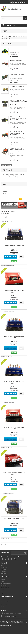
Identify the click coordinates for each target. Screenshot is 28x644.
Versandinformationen (7, 625)
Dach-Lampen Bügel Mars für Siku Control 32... (14, 428)
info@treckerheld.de (11, 616)
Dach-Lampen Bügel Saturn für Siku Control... (14, 519)
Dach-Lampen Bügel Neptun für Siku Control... (14, 246)
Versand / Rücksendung (8, 196)
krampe (16, 175)
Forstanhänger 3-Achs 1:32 (17, 74)
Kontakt (20, 3)
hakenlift (22, 175)
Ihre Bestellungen (5, 599)
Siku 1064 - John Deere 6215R (18, 48)
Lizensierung (4, 585)
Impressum (4, 593)
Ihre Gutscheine (5, 607)
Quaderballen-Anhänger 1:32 (17, 87)
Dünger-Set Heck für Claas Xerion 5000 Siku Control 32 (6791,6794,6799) (17, 150)
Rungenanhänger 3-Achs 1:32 (17, 60)
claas (20, 177)
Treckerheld (4, 567)
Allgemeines (5, 189)
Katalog (15, 3)
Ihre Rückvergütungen (6, 601)
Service (4, 194)
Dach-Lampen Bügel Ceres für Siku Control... (14, 292)
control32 (10, 177)
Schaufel (4, 177)
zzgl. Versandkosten (14, 56)
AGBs (2, 589)
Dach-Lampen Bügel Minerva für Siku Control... (14, 474)
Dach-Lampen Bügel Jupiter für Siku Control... (14, 383)
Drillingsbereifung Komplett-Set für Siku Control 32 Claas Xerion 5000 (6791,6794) (18, 118)
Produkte (5, 191)
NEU (2, 565)
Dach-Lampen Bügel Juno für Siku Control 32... (14, 337)
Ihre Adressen (4, 603)
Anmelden (24, 3)
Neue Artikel (7, 44)
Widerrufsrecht (5, 591)
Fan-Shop (3, 569)
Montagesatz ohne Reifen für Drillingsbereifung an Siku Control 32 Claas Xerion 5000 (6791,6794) (18, 102)
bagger (11, 175)
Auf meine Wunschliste (8, 266)
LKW (7, 175)
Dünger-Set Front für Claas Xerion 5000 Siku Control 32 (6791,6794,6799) (17, 133)
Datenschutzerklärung (6, 587)
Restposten (4, 571)
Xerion (15, 177)
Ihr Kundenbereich (7, 597)
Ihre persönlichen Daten (7, 605)
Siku (3, 175)
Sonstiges (3, 573)
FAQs (10, 3)
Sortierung (4, 217)
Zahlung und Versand (6, 583)
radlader (4, 179)
